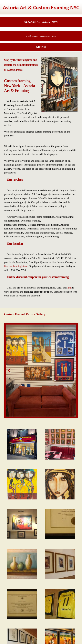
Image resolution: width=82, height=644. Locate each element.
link (70, 288)
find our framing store (16, 266)
